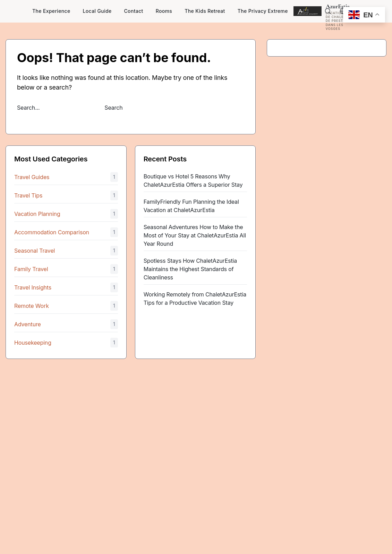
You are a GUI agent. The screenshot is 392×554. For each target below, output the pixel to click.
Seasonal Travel (35, 251)
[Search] (328, 11)
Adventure (28, 324)
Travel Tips (28, 195)
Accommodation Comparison (52, 232)
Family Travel (31, 269)
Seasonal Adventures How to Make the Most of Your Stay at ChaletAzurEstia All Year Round (195, 235)
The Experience (51, 11)
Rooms (164, 11)
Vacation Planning (37, 214)
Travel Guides (32, 177)
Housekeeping (33, 343)
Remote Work (32, 306)
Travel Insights (33, 287)
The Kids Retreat (205, 11)
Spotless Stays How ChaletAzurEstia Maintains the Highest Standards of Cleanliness (190, 269)
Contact (134, 11)
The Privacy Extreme (263, 11)
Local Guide (97, 11)
